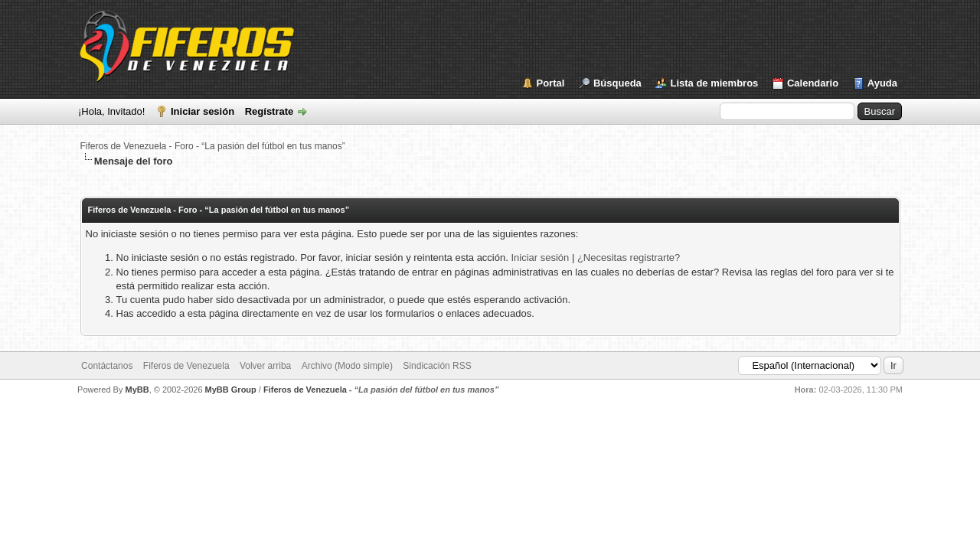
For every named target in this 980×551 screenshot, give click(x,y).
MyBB (137, 390)
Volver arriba (265, 366)
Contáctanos (107, 366)
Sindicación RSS (437, 366)
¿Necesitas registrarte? (629, 258)
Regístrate (269, 111)
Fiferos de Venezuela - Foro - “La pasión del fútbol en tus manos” (213, 146)
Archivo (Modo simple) (347, 366)
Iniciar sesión (203, 111)
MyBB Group (231, 390)
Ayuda (882, 83)
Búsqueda (617, 83)
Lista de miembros (714, 83)
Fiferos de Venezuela (186, 366)
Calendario (813, 83)
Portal (551, 83)
